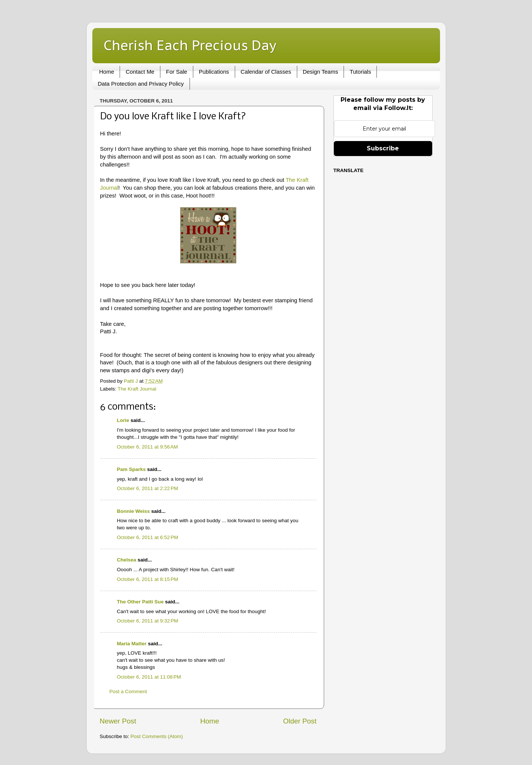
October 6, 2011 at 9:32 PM (148, 621)
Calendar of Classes (266, 72)
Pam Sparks (131, 469)
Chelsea (127, 560)
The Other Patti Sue (140, 602)
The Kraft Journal (137, 389)
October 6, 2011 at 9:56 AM (147, 447)
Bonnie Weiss (133, 511)
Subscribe (383, 148)
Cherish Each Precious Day (190, 45)
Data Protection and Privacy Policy (141, 84)
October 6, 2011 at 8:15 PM (148, 579)
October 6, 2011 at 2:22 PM (148, 488)
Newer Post (118, 721)
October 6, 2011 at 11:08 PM (149, 677)
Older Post (300, 721)
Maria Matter (132, 644)
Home (107, 72)
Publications (214, 72)
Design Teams (321, 72)
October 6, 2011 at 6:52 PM (148, 537)
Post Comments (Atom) (157, 736)
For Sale (177, 72)
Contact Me (140, 72)
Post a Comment (128, 691)
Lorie (123, 420)
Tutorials (360, 72)
